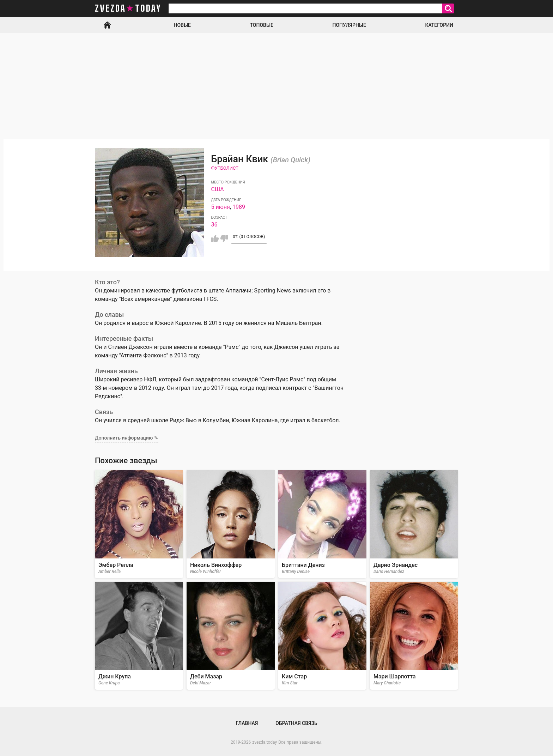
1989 (239, 207)
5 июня (221, 207)
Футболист (225, 168)
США (218, 189)
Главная (107, 25)
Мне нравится (215, 238)
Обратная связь (296, 723)
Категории (439, 25)
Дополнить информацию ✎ (127, 438)
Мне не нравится (224, 238)
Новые (182, 25)
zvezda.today (265, 742)
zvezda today (128, 8)
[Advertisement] (276, 86)
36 (214, 225)
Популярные (349, 25)
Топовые (262, 25)
